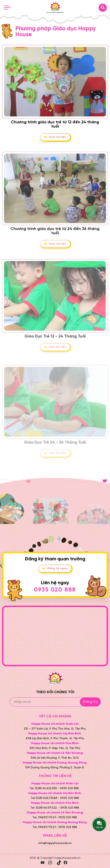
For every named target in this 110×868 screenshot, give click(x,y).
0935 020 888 (55, 590)
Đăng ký (90, 702)
